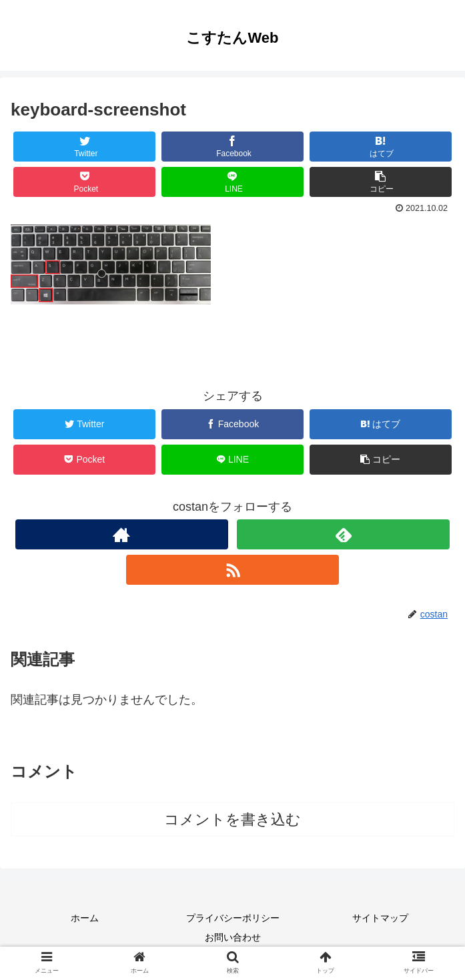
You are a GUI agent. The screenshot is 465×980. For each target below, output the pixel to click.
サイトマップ (380, 918)
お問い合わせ (233, 937)
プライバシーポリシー (233, 918)
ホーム (85, 918)
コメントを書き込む (232, 819)
